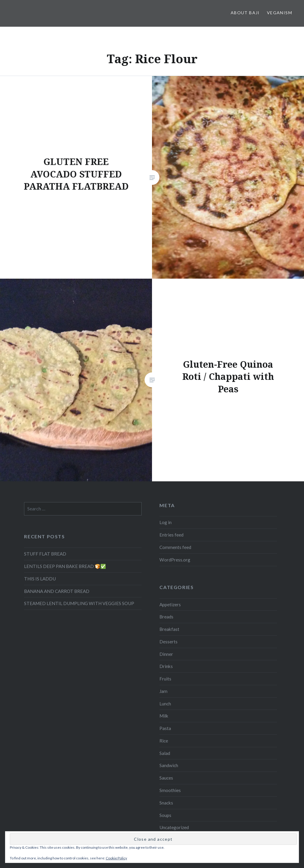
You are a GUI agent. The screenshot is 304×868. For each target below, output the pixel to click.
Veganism (280, 13)
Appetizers (170, 604)
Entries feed (171, 535)
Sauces (166, 778)
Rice (164, 741)
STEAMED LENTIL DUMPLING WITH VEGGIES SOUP (79, 603)
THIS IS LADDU (40, 579)
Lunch (165, 704)
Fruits (165, 679)
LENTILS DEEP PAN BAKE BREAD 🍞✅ (65, 566)
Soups (165, 815)
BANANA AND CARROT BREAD (57, 591)
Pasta (165, 728)
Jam (163, 691)
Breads (166, 617)
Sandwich (169, 765)
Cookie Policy (116, 858)
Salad (165, 753)
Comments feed (175, 547)
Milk (164, 716)
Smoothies (170, 790)
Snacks (166, 803)
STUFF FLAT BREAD (45, 554)
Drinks (166, 666)
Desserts (168, 642)
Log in (166, 522)
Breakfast (169, 629)
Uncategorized (174, 827)
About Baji (245, 13)
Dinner (166, 654)
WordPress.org (175, 560)
